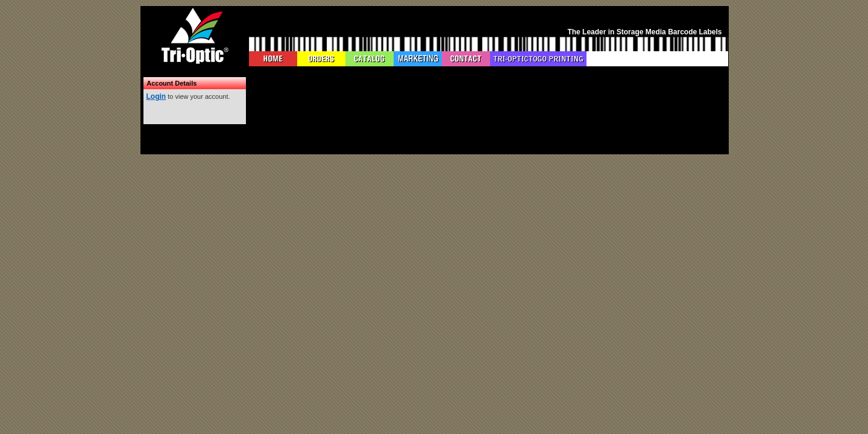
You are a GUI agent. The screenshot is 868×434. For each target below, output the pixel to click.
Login (156, 96)
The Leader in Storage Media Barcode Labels (644, 32)
